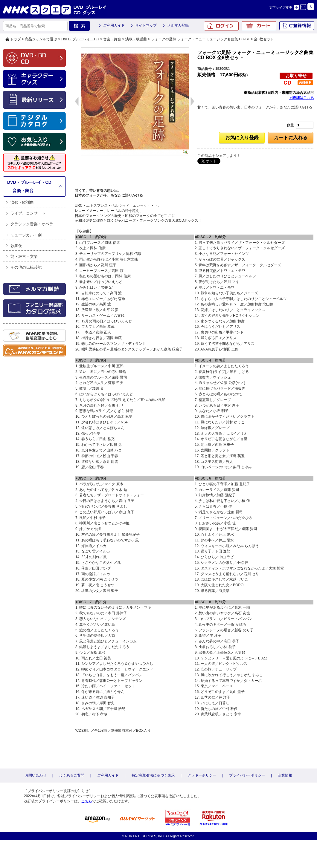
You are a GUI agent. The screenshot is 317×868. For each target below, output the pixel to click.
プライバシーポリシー (247, 775)
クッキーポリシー (202, 775)
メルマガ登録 (178, 25)
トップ (16, 39)
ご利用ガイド (114, 25)
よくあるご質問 (72, 775)
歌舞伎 (16, 246)
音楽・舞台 (112, 39)
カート (259, 26)
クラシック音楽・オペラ (32, 224)
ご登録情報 (297, 26)
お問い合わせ (36, 775)
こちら (87, 801)
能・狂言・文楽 (24, 257)
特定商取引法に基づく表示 (153, 775)
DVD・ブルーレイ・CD (80, 39)
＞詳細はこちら (301, 98)
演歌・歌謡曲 (136, 39)
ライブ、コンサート (28, 213)
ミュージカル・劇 (26, 235)
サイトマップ (146, 25)
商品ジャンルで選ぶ (41, 39)
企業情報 (285, 775)
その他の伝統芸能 (26, 267)
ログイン (221, 26)
